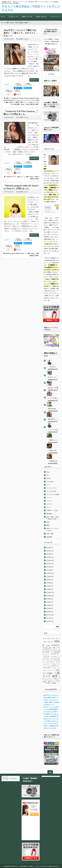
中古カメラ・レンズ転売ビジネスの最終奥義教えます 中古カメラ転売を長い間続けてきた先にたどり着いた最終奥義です (51, 712)
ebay (31, 102)
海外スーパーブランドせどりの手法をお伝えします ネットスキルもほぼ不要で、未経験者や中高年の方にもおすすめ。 (51, 723)
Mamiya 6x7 (16, 98)
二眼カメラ (12, 102)
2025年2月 (50, 548)
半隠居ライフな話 (52, 510)
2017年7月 (50, 618)
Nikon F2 (27, 98)
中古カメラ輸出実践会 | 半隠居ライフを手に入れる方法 (31, 866)
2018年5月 (50, 609)
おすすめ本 (50, 482)
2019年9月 (50, 599)
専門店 (18, 102)
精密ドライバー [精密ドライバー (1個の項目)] (52, 682)
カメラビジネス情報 (53, 494)
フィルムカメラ (19, 100)
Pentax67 (11, 100)
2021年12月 (50, 564)
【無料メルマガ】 (27, 17)
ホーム (3, 17)
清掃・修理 (50, 534)
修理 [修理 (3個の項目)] (55, 676)
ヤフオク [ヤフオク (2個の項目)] (47, 668)
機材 (48, 525)
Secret (49, 478)
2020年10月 (50, 576)
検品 (48, 522)
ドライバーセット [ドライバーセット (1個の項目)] (50, 663)
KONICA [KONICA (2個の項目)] (56, 645)
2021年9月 (50, 567)
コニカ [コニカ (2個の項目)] (46, 656)
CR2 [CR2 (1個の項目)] (57, 638)
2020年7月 (50, 586)
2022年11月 (50, 557)
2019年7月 (50, 602)
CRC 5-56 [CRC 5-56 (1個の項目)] (50, 642)
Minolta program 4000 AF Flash (15, 253)
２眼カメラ (23, 102)
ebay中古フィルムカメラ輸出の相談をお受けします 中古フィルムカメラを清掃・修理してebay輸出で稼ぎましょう (51, 700)
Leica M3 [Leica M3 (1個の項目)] (45, 647)
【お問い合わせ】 (41, 17)
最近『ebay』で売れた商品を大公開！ (17, 23)
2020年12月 (50, 573)
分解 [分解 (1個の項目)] (56, 680)
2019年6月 (50, 605)
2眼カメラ (9, 98)
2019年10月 (50, 596)
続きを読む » (34, 80)
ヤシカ (14, 177)
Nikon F (22, 98)
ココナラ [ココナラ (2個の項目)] (55, 654)
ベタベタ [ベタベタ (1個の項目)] (54, 664)
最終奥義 (49, 514)
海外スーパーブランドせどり (53, 530)
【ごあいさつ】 (13, 17)
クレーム (49, 498)
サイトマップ (55, 17)
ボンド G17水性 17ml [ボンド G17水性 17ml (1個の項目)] (53, 666)
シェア (7, 84)
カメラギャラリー (52, 488)
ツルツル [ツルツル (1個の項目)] (48, 660)
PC (47, 475)
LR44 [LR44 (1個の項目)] (50, 647)
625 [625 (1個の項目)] (53, 638)
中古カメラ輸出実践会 (10, 779)
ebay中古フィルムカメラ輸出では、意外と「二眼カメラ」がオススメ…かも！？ (21, 33)
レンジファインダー (30, 100)
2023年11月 (50, 551)
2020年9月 (50, 580)
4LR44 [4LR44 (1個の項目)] (49, 638)
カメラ (35, 102)
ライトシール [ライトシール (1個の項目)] (51, 670)
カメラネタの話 (51, 491)
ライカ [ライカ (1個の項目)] (54, 668)
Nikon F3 (33, 98)
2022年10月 (50, 560)
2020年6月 (50, 589)
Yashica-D (9, 177)
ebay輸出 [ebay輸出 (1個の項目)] (48, 646)
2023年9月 (50, 554)
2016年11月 (50, 621)
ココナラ (49, 501)
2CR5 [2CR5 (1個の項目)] (45, 638)
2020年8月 (50, 583)
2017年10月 (50, 615)
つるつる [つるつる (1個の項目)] (55, 649)
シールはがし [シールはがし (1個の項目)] (54, 657)
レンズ (49, 507)
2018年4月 (50, 612)
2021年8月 (50, 570)
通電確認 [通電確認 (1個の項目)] (54, 683)
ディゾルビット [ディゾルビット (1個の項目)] (51, 661)
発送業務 (49, 537)
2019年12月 (50, 593)
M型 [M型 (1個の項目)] (54, 647)
